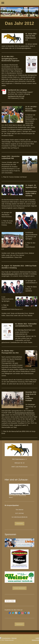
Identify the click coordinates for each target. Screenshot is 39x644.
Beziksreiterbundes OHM (10, 274)
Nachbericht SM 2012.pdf (16, 96)
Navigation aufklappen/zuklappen (19, 3)
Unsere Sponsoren (19, 588)
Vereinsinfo (19, 523)
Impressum (19, 624)
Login (37, 638)
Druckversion (5, 638)
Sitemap (14, 638)
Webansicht (35, 640)
